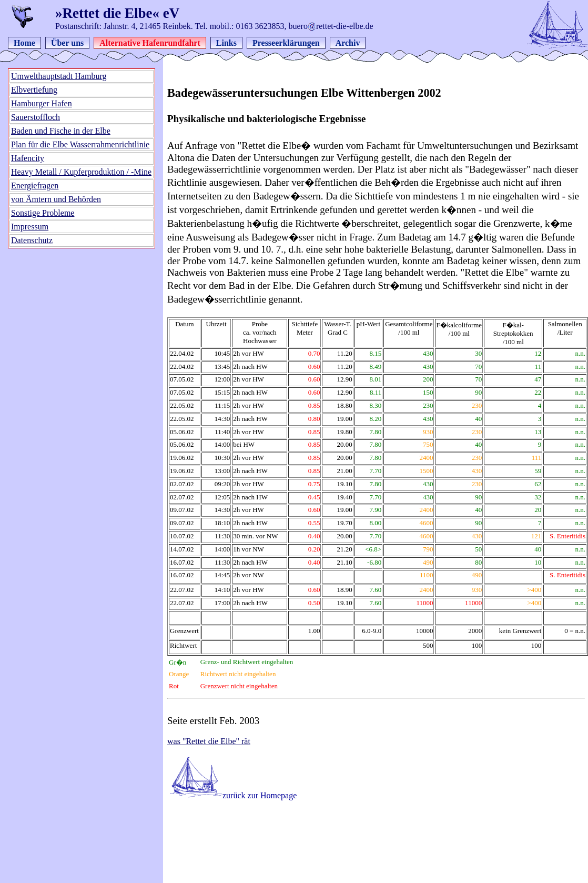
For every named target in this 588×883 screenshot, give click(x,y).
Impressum (30, 227)
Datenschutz (32, 240)
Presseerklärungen (286, 43)
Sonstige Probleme (43, 213)
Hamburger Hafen (42, 103)
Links (226, 43)
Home (24, 43)
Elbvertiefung (34, 90)
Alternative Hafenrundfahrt (150, 43)
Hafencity (28, 158)
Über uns (67, 43)
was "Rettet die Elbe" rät (209, 741)
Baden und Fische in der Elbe (61, 131)
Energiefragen (35, 185)
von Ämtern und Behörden (56, 199)
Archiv (348, 43)
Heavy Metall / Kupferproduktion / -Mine (81, 172)
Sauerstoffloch (36, 117)
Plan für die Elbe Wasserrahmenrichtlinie (80, 144)
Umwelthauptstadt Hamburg (59, 76)
